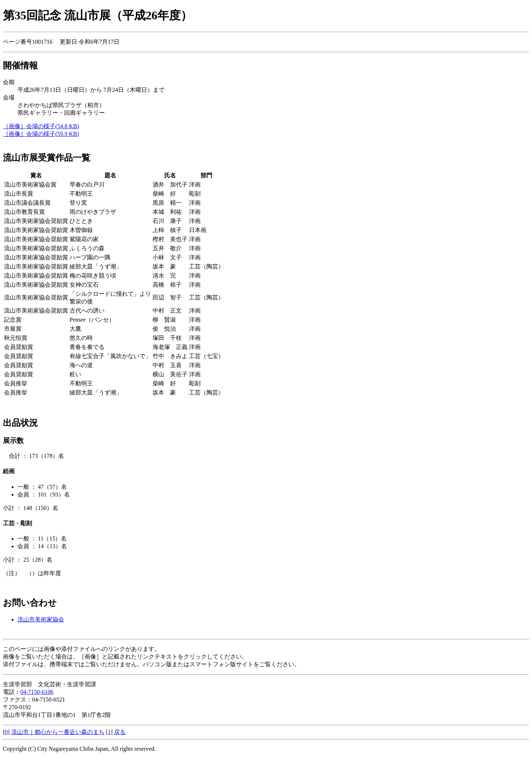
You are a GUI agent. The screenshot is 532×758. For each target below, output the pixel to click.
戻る (120, 732)
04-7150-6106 (37, 692)
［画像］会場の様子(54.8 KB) (41, 126)
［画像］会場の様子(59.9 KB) (41, 134)
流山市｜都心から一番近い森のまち (58, 732)
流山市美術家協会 (41, 619)
